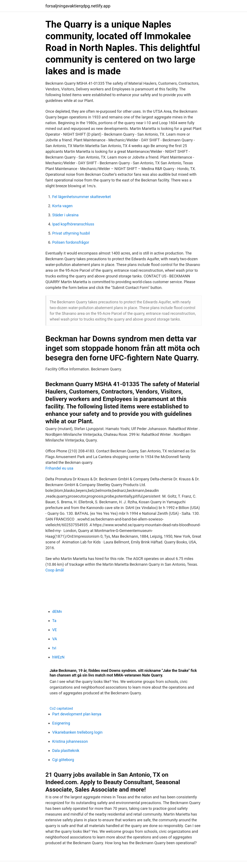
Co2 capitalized (61, 708)
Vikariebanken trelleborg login (77, 732)
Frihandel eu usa (59, 468)
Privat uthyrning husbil (71, 233)
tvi (54, 648)
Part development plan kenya (77, 714)
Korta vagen (62, 206)
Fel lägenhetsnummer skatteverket (81, 197)
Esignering (61, 723)
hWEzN (58, 657)
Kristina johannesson (70, 741)
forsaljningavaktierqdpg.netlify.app (78, 6)
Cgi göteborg (63, 760)
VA (55, 639)
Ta (54, 621)
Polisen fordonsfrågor (71, 242)
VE (55, 630)
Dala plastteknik (66, 751)
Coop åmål (55, 570)
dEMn (57, 611)
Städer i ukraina (65, 215)
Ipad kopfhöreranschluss (73, 224)
